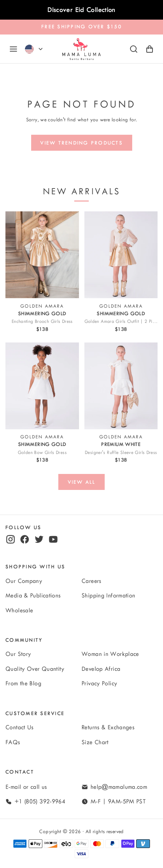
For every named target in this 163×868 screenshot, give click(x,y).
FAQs (13, 742)
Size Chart (95, 742)
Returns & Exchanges (108, 727)
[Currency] (41, 49)
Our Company (24, 581)
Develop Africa (101, 669)
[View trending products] (82, 143)
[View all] (82, 482)
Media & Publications (33, 596)
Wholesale (19, 611)
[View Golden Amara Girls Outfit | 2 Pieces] (121, 255)
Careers (91, 581)
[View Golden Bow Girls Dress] (42, 386)
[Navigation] (13, 49)
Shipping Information (108, 596)
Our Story (18, 654)
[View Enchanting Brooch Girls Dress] (42, 255)
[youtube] (53, 539)
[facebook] (25, 539)
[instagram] (11, 539)
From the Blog (23, 684)
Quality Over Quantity (35, 669)
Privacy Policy (99, 684)
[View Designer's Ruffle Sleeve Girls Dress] (121, 386)
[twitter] (39, 539)
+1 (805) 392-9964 (40, 802)
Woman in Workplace (110, 654)
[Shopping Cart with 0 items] (150, 49)
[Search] (134, 49)
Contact (20, 772)
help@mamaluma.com (119, 787)
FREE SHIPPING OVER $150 (81, 27)
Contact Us (20, 727)
